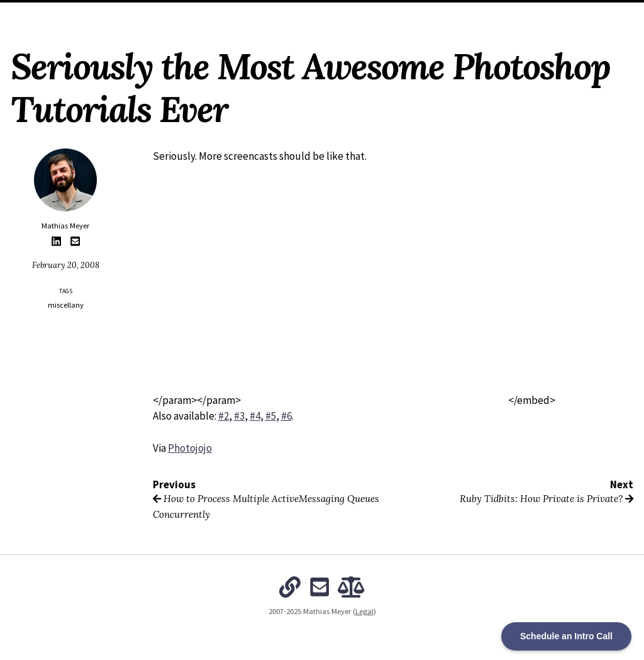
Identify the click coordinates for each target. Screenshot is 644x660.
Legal (364, 611)
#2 (224, 416)
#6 (286, 416)
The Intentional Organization (361, 12)
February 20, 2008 (66, 265)
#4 (255, 416)
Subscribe (449, 12)
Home (187, 12)
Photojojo (190, 448)
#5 (271, 416)
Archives (275, 12)
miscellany (66, 305)
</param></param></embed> (354, 400)
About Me (228, 12)
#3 (239, 416)
